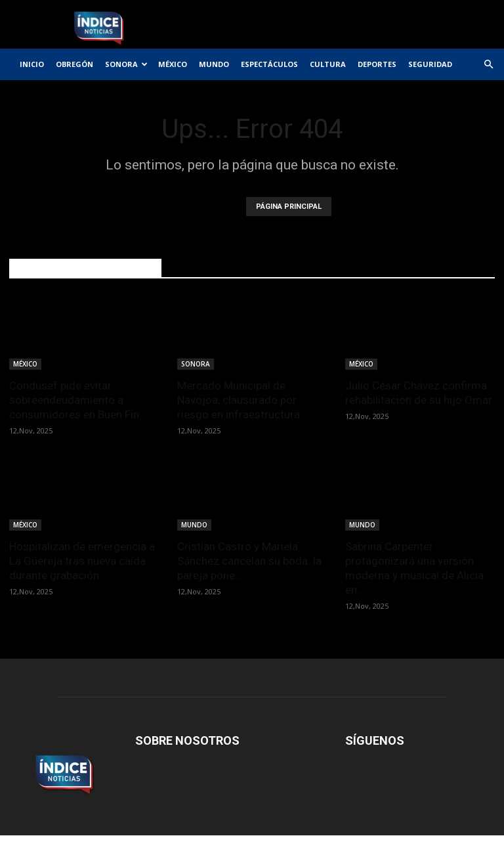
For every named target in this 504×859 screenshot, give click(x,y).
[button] (488, 65)
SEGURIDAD (430, 64)
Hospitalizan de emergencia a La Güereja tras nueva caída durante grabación (82, 561)
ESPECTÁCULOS (269, 64)
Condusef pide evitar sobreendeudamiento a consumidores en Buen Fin (74, 400)
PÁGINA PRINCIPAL (289, 207)
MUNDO (214, 64)
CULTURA (328, 64)
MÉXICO (173, 64)
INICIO (32, 64)
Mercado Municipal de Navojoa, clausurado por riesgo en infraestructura (239, 400)
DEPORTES (377, 64)
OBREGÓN (74, 64)
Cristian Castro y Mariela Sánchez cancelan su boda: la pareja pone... (249, 561)
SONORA (126, 64)
